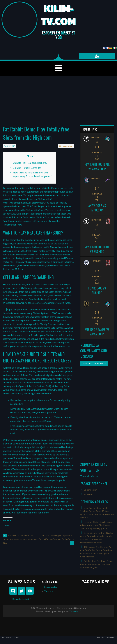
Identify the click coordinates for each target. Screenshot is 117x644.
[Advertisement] (58, 99)
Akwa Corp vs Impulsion (97, 208)
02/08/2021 (97, 179)
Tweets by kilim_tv (89, 476)
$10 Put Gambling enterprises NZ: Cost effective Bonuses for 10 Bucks (56, 539)
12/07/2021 (97, 303)
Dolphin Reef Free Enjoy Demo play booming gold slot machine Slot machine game (96, 564)
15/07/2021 (97, 261)
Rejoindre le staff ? (22, 599)
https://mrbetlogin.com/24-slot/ (20, 203)
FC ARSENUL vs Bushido (97, 290)
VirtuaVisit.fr (75, 611)
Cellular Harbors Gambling (27, 168)
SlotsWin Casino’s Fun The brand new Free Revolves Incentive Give (20, 539)
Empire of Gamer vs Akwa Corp (97, 332)
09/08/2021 (97, 137)
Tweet (6, 525)
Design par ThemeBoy (105, 638)
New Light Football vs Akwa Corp (97, 167)
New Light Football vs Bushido (97, 249)
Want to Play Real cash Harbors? (30, 163)
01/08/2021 (97, 220)
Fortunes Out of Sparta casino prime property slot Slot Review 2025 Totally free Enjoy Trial (96, 525)
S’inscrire (88, 494)
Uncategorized (66, 146)
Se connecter (90, 490)
